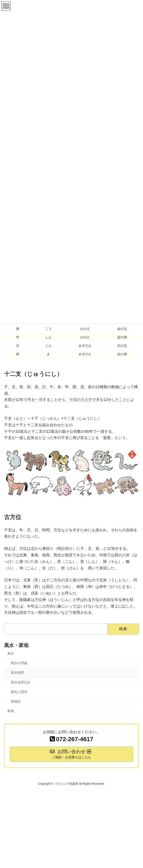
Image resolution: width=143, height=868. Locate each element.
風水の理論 (19, 663)
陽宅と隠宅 (19, 692)
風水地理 (17, 673)
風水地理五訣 (21, 682)
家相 (11, 711)
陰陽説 (16, 701)
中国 (73, 400)
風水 (11, 654)
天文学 (86, 400)
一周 (39, 400)
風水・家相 (16, 646)
